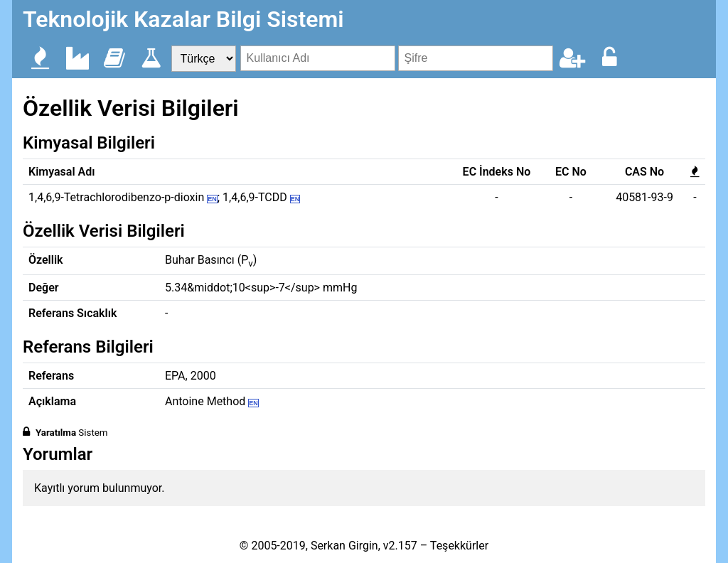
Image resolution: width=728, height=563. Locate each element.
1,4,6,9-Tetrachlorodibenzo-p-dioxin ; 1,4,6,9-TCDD (164, 197)
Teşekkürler (459, 546)
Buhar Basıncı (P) (211, 260)
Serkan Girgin (344, 546)
